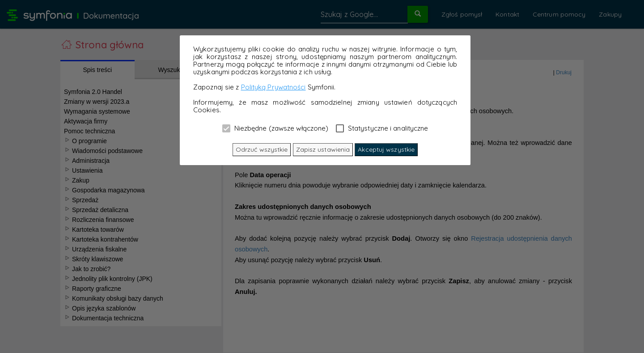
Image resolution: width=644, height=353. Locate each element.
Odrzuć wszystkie (262, 149)
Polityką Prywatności (273, 87)
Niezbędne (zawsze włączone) (275, 128)
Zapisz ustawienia (323, 149)
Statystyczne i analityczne (382, 128)
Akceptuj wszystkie (386, 149)
